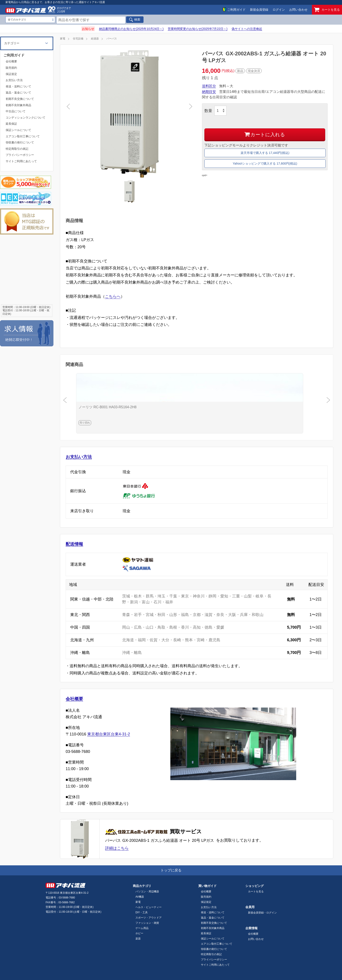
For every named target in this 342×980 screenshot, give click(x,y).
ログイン (279, 10)
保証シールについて (18, 130)
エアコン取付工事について (23, 136)
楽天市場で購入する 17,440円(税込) (265, 153)
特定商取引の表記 (17, 149)
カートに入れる (265, 134)
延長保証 (11, 124)
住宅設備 (78, 39)
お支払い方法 (79, 457)
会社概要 (74, 699)
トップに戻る (171, 870)
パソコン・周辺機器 (147, 892)
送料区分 (209, 86)
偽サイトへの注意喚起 (247, 29)
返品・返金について (18, 93)
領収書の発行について (20, 142)
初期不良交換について (20, 99)
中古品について (16, 111)
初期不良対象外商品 (18, 105)
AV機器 (140, 897)
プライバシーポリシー (20, 155)
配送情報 (74, 544)
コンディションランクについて (26, 118)
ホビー (139, 933)
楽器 (138, 939)
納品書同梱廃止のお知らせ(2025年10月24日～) (131, 29)
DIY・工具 (142, 912)
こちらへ (113, 296)
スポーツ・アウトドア (149, 918)
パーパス (112, 39)
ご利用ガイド (236, 10)
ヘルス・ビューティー (149, 907)
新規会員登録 (259, 10)
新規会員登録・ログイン (262, 913)
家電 (63, 39)
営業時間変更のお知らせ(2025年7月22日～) (198, 29)
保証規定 (11, 74)
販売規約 (11, 68)
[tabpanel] (129, 114)
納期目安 (209, 92)
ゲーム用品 (142, 928)
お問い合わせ (298, 10)
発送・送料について (18, 86)
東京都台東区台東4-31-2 (109, 734)
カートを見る (327, 10)
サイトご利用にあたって (21, 161)
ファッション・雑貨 (147, 923)
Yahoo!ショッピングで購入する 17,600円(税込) (265, 163)
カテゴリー (12, 43)
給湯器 (95, 39)
